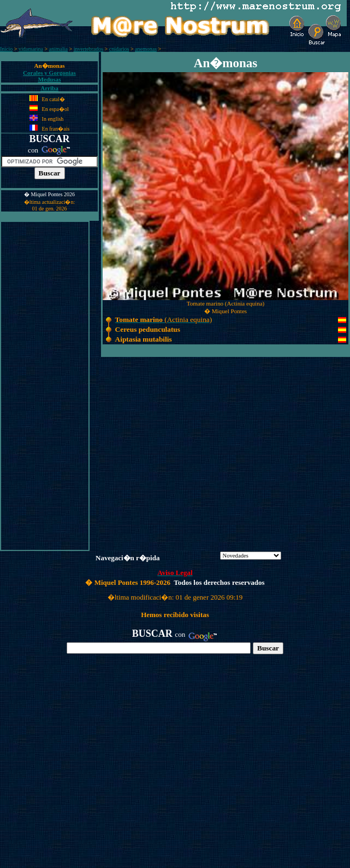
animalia (58, 49)
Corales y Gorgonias (49, 73)
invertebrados (88, 49)
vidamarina (31, 49)
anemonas (146, 49)
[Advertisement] (45, 386)
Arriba (49, 88)
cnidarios (119, 49)
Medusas (50, 79)
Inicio (6, 49)
